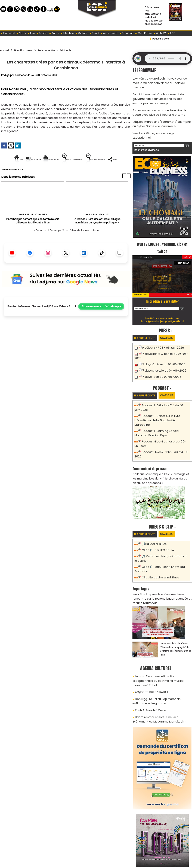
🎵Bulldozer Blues (153, 517)
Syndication (105, 863)
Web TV (160, 33)
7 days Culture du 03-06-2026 (162, 347)
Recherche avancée (145, 134)
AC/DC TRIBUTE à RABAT (149, 655)
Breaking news (27, 50)
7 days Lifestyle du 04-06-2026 (162, 353)
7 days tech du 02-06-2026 (160, 359)
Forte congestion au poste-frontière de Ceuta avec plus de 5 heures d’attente (161, 104)
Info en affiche (95, 242)
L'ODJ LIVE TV (119, 847)
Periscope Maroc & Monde (63, 50)
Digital (42, 33)
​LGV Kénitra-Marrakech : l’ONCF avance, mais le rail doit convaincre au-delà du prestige (162, 80)
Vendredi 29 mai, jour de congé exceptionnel (160, 122)
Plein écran (183, 246)
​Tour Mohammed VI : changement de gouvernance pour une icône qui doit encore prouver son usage (160, 92)
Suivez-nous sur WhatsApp (101, 319)
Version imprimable (67, 159)
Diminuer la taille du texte (57, 171)
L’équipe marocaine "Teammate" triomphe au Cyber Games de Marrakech (161, 114)
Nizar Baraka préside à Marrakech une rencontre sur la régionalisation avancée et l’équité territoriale (162, 569)
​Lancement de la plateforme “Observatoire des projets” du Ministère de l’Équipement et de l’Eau (175, 618)
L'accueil (8, 33)
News (21, 33)
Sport (94, 33)
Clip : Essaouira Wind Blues (159, 549)
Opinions (126, 33)
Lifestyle (67, 33)
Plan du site (87, 863)
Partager (88, 171)
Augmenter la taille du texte (108, 159)
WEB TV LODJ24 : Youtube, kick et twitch (162, 231)
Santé (54, 33)
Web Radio (143, 33)
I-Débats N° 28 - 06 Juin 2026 (161, 332)
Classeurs (171, 322)
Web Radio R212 (168, 848)
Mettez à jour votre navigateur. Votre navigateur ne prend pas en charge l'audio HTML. (168, 59)
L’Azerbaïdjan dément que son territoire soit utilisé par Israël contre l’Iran (33, 233)
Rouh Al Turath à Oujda (149, 671)
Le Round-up (35, 242)
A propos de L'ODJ (25, 847)
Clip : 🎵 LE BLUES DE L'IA (157, 523)
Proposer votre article (72, 847)
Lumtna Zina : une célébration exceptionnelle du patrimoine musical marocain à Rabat (162, 647)
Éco (31, 33)
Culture (82, 33)
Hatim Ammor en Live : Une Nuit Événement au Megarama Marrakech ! (161, 679)
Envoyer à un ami (34, 159)
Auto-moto (109, 33)
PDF (171, 33)
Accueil (6, 50)
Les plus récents (146, 322)
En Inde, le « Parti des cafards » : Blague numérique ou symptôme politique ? (97, 233)
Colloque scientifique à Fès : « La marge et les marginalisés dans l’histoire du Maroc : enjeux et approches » (162, 452)
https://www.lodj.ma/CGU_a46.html (162, 305)
